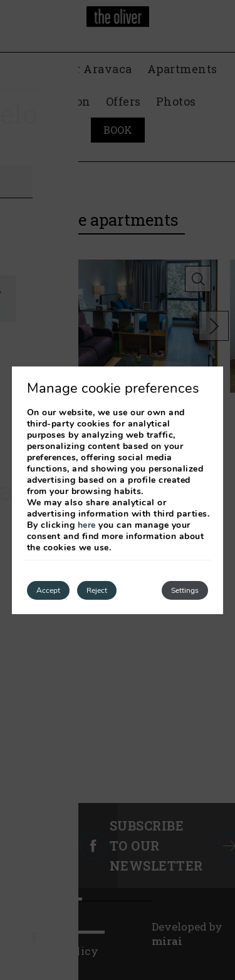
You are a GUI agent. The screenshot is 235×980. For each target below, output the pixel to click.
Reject (97, 590)
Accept (48, 590)
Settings (185, 590)
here (87, 525)
